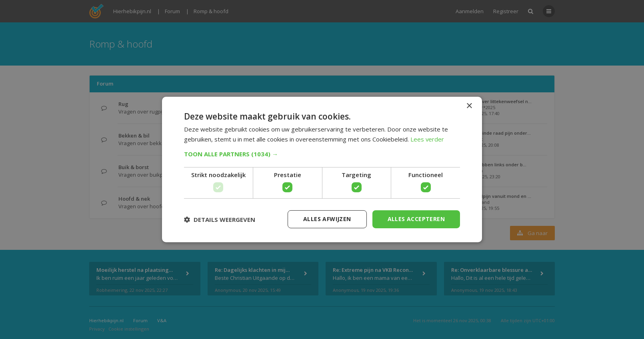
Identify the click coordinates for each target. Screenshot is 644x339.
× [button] (469, 106)
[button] (322, 154)
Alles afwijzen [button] (327, 219)
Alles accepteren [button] (416, 219)
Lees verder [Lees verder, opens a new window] (427, 139)
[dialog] (322, 169)
